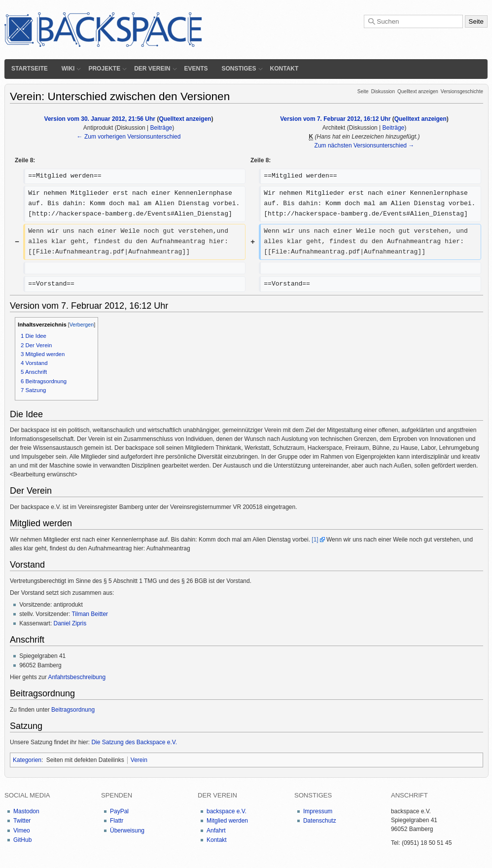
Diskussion (383, 91)
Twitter (22, 821)
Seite (363, 91)
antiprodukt (68, 605)
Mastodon (26, 811)
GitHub (22, 840)
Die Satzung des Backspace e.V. (134, 742)
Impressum (318, 811)
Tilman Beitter (90, 614)
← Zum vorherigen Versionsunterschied (129, 137)
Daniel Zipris (70, 623)
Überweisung (127, 831)
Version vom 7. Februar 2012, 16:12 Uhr (335, 119)
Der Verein (152, 69)
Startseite (30, 69)
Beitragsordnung (73, 710)
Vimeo (22, 831)
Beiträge (161, 128)
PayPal (119, 811)
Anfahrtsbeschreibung (77, 677)
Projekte (104, 69)
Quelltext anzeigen (418, 91)
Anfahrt (216, 831)
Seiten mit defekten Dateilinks (85, 760)
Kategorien (27, 760)
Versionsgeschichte (462, 91)
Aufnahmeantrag (168, 548)
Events (196, 69)
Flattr (117, 821)
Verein (139, 760)
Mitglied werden (227, 821)
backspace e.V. (227, 811)
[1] (315, 540)
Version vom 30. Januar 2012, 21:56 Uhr (100, 119)
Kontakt (284, 69)
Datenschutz (320, 821)
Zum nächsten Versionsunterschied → (365, 145)
